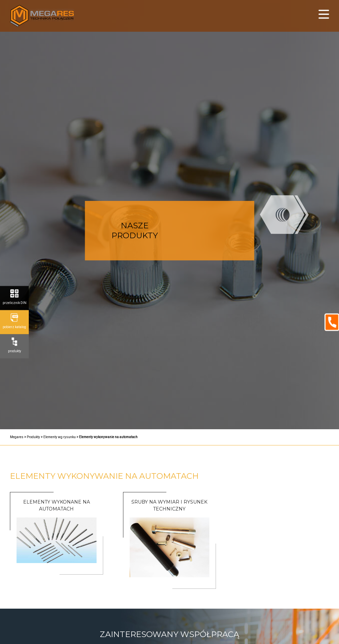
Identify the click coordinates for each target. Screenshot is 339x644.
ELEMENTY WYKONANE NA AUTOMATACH (57, 505)
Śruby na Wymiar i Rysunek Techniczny (169, 505)
